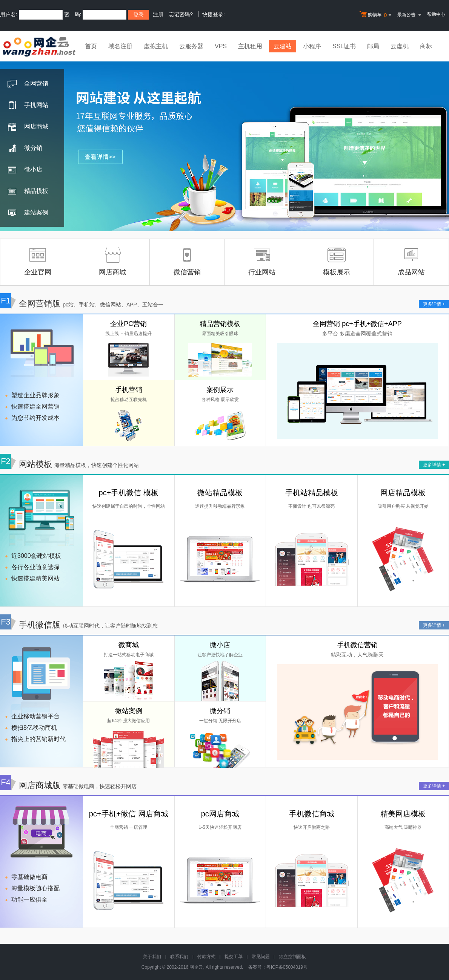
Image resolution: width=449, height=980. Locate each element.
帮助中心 (436, 14)
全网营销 (28, 84)
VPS (221, 46)
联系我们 (179, 957)
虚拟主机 (156, 46)
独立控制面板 (292, 957)
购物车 (377, 15)
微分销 (25, 149)
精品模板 (28, 191)
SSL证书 (344, 46)
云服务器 (191, 46)
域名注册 (120, 46)
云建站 (283, 46)
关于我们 (152, 957)
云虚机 (400, 46)
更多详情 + (434, 304)
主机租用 (250, 46)
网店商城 (28, 127)
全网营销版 (82, 304)
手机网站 (28, 106)
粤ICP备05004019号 (287, 967)
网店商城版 (68, 785)
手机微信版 (79, 625)
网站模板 (69, 464)
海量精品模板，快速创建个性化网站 (97, 465)
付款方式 (206, 957)
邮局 (373, 46)
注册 (158, 14)
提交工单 (234, 957)
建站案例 (28, 213)
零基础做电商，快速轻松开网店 (100, 786)
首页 (91, 46)
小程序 (312, 46)
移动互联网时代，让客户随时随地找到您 (110, 626)
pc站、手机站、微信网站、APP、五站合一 (113, 305)
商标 (426, 46)
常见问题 (261, 957)
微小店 (25, 170)
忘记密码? (181, 14)
